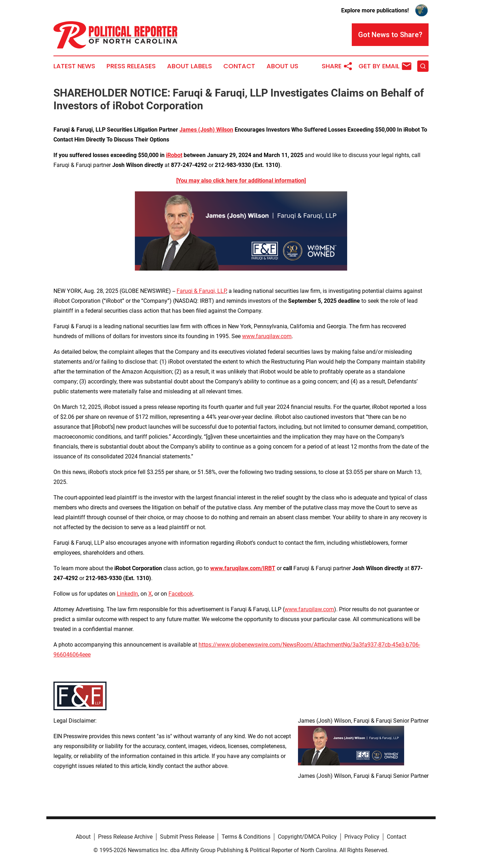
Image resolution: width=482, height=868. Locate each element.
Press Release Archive (125, 837)
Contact (239, 66)
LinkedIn (127, 594)
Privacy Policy (362, 837)
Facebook (181, 594)
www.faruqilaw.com (267, 336)
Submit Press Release (187, 837)
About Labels (190, 66)
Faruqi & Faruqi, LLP (201, 291)
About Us (282, 66)
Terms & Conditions (246, 837)
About (83, 837)
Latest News (74, 66)
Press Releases (131, 66)
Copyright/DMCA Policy (307, 837)
